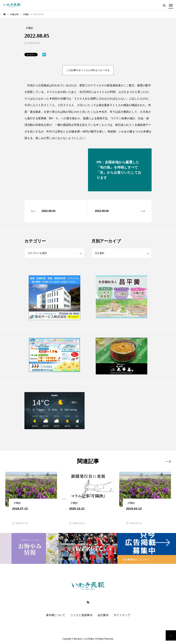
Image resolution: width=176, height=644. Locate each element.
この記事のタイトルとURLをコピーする (88, 70)
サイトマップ (122, 615)
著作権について (56, 615)
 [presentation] (168, 461)
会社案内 (103, 615)
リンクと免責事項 (81, 615)
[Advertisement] (122, 417)
